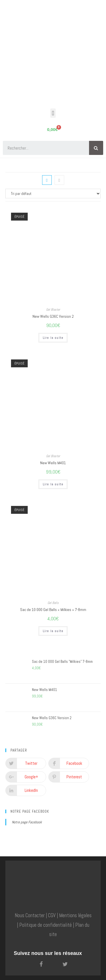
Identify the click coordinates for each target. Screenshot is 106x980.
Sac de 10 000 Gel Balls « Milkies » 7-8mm (53, 610)
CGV (52, 915)
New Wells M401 (53, 463)
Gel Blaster (53, 310)
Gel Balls (53, 603)
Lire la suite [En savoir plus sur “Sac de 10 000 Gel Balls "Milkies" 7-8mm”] (53, 631)
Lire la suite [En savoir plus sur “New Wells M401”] (53, 484)
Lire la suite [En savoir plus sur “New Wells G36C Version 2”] (53, 338)
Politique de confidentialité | (47, 925)
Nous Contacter (30, 915)
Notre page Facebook (30, 811)
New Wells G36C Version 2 (53, 316)
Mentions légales (75, 915)
